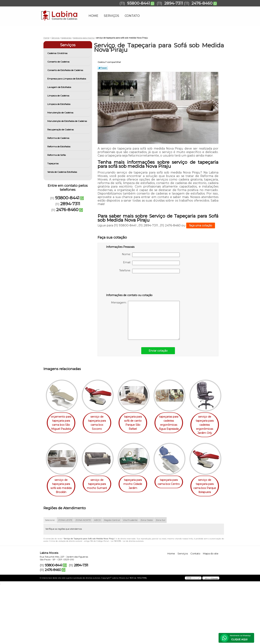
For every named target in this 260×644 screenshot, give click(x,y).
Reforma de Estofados (59, 146)
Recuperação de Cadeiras (61, 130)
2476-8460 (202, 3)
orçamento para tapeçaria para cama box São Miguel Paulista (62, 423)
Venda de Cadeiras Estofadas (62, 172)
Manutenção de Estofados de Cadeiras (67, 121)
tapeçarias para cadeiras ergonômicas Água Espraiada (174, 423)
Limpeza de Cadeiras (59, 96)
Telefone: (149, 271)
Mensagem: (145, 320)
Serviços (111, 16)
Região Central (112, 579)
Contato (132, 16)
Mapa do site (211, 613)
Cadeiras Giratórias (58, 53)
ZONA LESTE (65, 579)
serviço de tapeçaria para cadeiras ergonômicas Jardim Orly (62, 484)
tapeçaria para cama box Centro (62, 541)
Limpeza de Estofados (59, 104)
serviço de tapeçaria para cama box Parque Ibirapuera (99, 545)
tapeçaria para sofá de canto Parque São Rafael (136, 421)
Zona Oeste (147, 579)
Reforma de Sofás (57, 155)
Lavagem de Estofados (59, 87)
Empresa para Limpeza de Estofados (67, 79)
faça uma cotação (201, 225)
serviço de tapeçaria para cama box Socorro (99, 421)
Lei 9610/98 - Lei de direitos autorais (127, 600)
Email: (151, 263)
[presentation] (129, 284)
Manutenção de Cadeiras (61, 113)
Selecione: (50, 579)
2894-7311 (174, 3)
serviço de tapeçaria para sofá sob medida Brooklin (99, 482)
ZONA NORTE (83, 579)
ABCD (97, 579)
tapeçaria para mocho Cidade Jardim (174, 480)
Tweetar (103, 68)
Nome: (151, 255)
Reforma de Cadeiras (59, 138)
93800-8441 (138, 3)
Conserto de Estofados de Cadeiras (65, 70)
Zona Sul (160, 579)
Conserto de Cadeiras (59, 62)
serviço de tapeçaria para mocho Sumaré (137, 480)
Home (93, 16)
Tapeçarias (53, 163)
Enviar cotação (158, 351)
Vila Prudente (130, 579)
